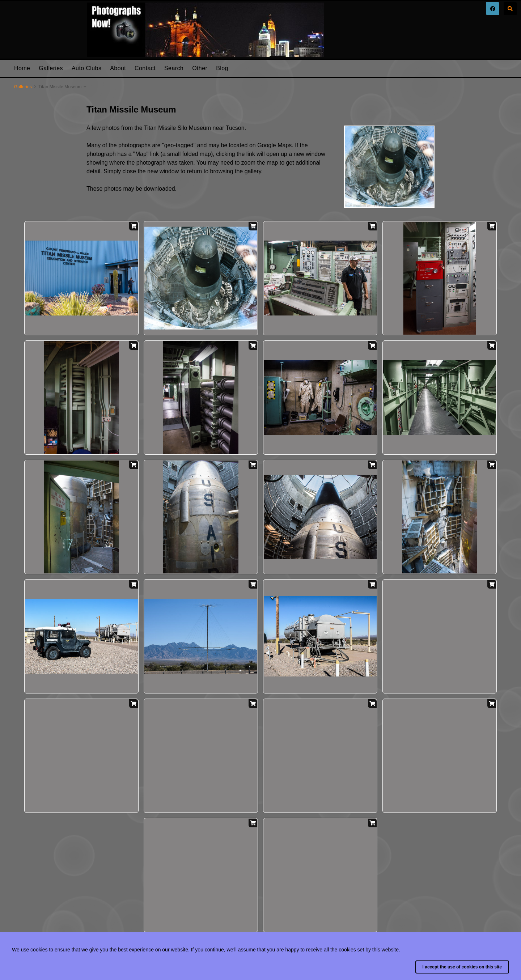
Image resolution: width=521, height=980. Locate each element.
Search (174, 68)
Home (22, 68)
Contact (145, 68)
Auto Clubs (86, 68)
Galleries (51, 68)
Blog (222, 68)
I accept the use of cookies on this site (462, 967)
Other (200, 68)
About (118, 68)
